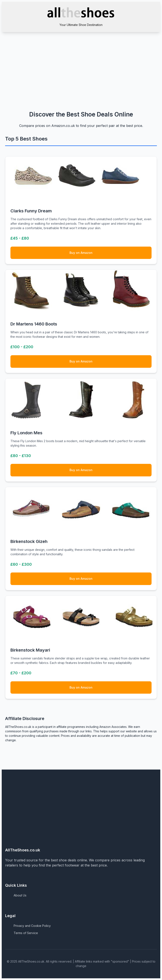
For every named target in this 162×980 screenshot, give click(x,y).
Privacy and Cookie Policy (32, 926)
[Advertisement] (81, 64)
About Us (20, 895)
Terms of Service (26, 933)
